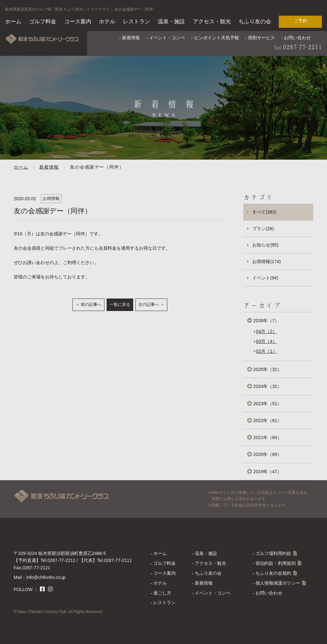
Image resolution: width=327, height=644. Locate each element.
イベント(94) (265, 278)
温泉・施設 (171, 22)
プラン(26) (263, 229)
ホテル (107, 22)
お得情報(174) (266, 261)
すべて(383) (264, 212)
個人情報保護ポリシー (278, 583)
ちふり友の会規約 (273, 573)
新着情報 (131, 38)
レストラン (137, 22)
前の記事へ (91, 304)
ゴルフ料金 (43, 22)
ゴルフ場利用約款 (273, 553)
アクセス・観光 (212, 22)
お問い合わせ (297, 38)
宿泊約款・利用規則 (276, 563)
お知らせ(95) (265, 245)
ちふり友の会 (255, 22)
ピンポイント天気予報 (217, 38)
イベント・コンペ (167, 38)
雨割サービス (262, 38)
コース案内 (78, 22)
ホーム (13, 22)
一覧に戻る (120, 304)
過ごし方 (162, 593)
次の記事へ (149, 304)
